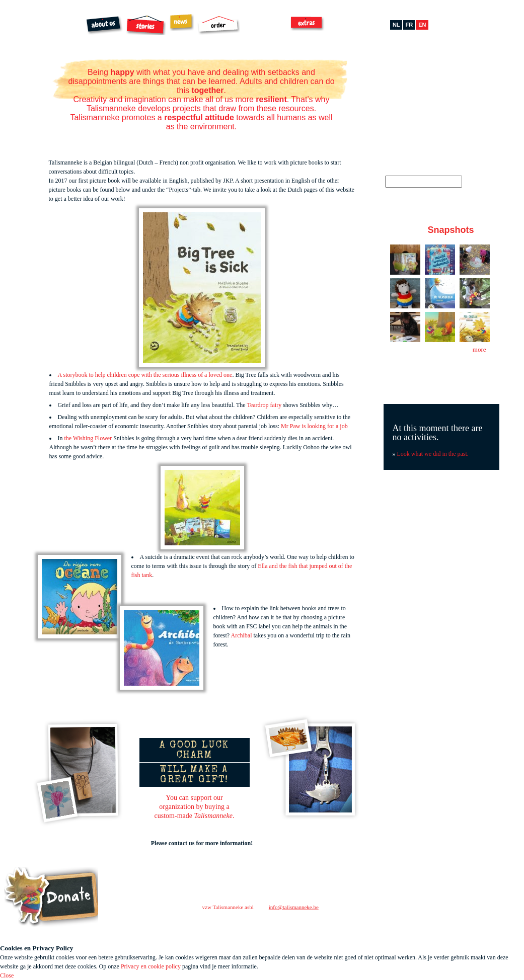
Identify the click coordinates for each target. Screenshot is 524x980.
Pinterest (434, 72)
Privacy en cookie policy (151, 966)
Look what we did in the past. (433, 454)
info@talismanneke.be (294, 907)
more (479, 349)
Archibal (242, 635)
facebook (382, 923)
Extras (308, 23)
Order (219, 25)
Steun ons (51, 897)
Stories (146, 25)
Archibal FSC (266, 25)
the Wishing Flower (88, 438)
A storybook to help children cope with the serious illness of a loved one (145, 375)
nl (396, 25)
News (182, 22)
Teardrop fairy (264, 405)
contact (371, 904)
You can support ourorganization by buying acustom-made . (195, 807)
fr (409, 25)
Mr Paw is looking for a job (315, 426)
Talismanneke (32, 37)
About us (104, 25)
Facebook (403, 72)
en (422, 25)
